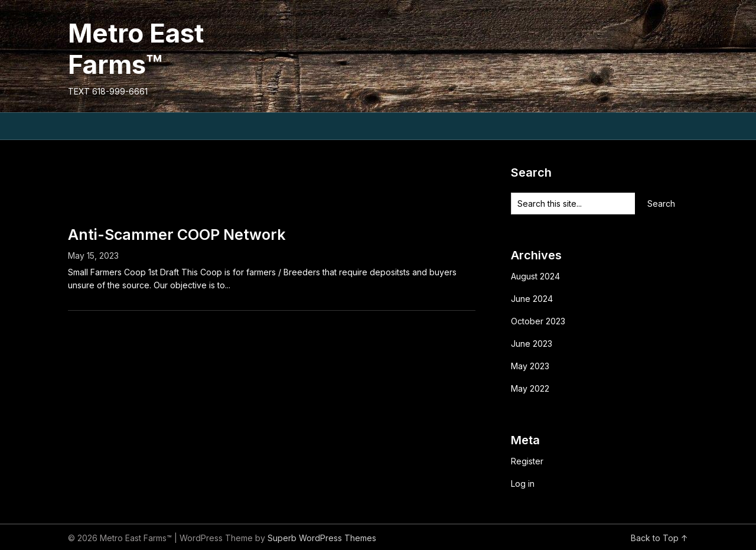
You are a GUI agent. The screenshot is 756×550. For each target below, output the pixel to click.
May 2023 (530, 366)
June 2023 (532, 344)
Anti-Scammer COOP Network (177, 235)
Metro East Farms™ (136, 49)
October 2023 (538, 321)
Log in (523, 484)
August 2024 (535, 276)
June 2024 (532, 299)
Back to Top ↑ (659, 538)
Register (527, 461)
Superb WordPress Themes (322, 538)
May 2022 (530, 388)
